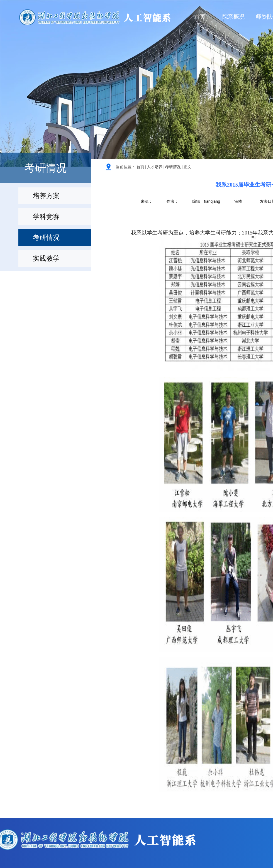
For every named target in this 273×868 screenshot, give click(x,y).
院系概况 (233, 17)
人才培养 (155, 167)
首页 (200, 17)
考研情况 (173, 167)
